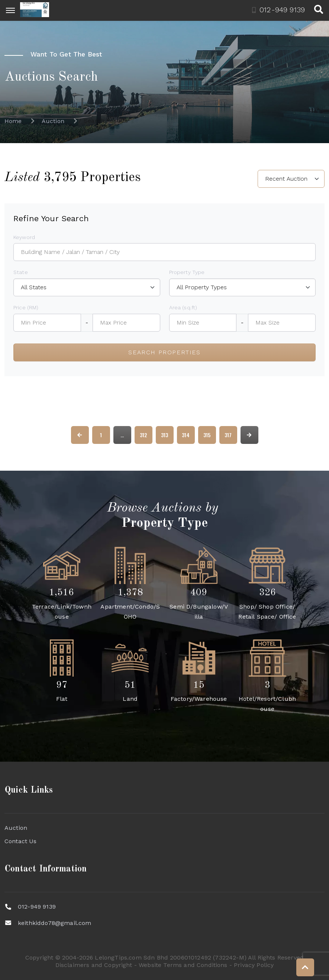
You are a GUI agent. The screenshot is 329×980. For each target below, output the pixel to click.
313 (164, 435)
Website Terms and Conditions (183, 965)
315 (207, 435)
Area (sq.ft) (183, 307)
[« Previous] (80, 435)
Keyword (24, 237)
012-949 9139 (37, 907)
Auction (16, 828)
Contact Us (21, 841)
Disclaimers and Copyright (94, 965)
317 (228, 435)
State (21, 272)
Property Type (187, 272)
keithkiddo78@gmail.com (55, 923)
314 (186, 435)
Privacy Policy (254, 965)
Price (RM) (26, 307)
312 (143, 435)
